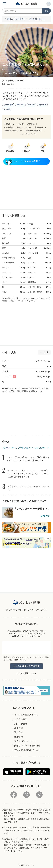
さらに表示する (27, 134)
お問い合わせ (18, 636)
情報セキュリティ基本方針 (27, 745)
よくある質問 (22, 673)
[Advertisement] (26, 187)
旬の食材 (7, 109)
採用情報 (18, 737)
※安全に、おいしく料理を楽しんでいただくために (24, 448)
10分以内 (31, 105)
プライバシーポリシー (25, 741)
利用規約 (18, 728)
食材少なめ (42, 105)
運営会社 (18, 732)
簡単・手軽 (20, 105)
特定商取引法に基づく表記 (27, 750)
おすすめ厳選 (8, 105)
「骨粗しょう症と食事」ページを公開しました (24, 19)
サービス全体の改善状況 (26, 715)
